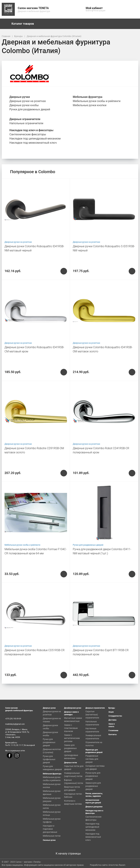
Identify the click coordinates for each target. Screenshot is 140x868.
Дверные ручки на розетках (18, 242)
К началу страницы (70, 854)
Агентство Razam (117, 865)
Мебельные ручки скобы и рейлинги (22, 545)
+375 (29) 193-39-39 (13, 719)
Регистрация (99, 11)
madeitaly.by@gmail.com (15, 724)
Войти (89, 11)
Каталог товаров (24, 24)
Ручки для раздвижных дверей (88, 545)
